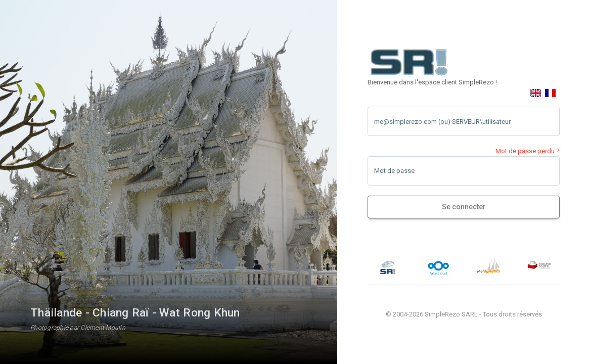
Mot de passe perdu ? (528, 151)
